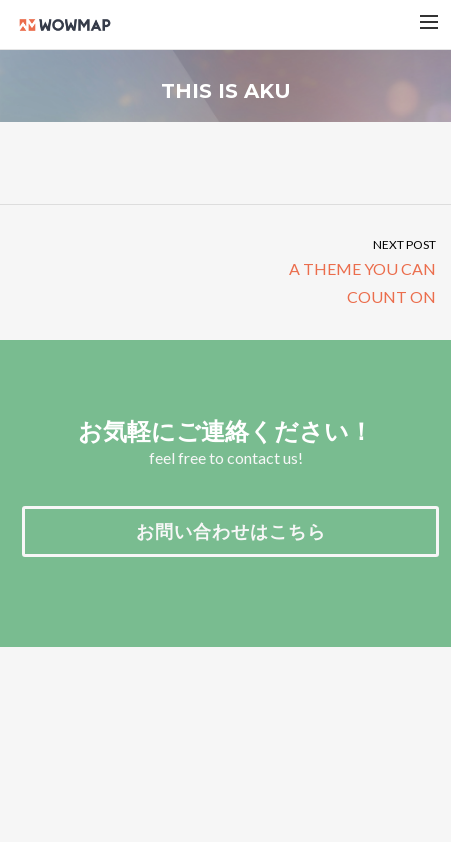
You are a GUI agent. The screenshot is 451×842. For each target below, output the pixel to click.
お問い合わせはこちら (231, 531)
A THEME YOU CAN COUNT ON (339, 270)
